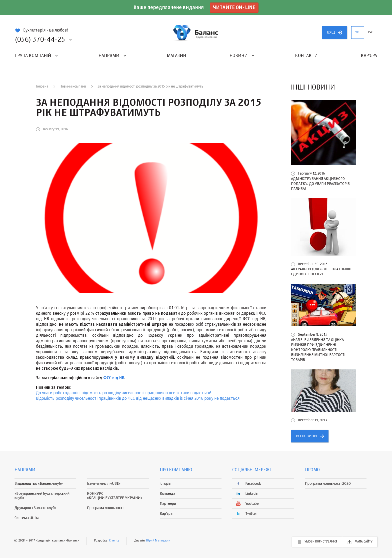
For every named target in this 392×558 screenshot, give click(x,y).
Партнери (168, 504)
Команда (167, 494)
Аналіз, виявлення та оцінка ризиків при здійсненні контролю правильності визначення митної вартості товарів (318, 350)
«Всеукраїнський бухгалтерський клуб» (42, 496)
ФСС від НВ (114, 378)
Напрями (109, 56)
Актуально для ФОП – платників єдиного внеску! (321, 272)
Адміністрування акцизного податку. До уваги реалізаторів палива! (320, 184)
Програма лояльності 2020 (328, 484)
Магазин (176, 56)
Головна (42, 87)
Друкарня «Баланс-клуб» (35, 508)
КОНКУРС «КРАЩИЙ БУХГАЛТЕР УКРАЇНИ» (115, 496)
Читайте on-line (234, 8)
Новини (238, 56)
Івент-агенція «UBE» (104, 484)
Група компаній (33, 56)
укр (358, 33)
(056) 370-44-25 (40, 40)
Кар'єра (369, 56)
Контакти (306, 56)
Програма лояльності (105, 508)
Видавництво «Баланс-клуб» (39, 484)
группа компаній (196, 33)
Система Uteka (27, 518)
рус (370, 33)
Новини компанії (73, 87)
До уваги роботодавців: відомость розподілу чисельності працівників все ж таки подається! (123, 393)
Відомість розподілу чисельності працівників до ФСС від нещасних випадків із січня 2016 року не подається (138, 399)
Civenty (114, 541)
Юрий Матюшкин (158, 541)
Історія (165, 484)
